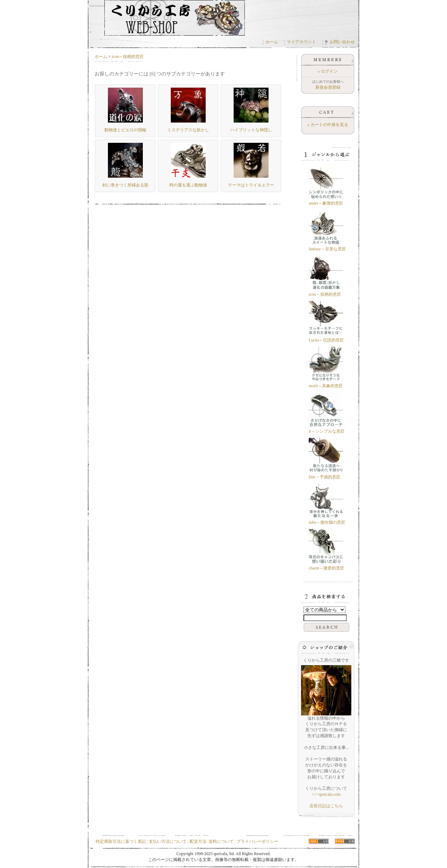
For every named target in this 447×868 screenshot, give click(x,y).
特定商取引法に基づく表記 (121, 841)
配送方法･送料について (212, 841)
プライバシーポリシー (257, 841)
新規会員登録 (328, 87)
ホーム (272, 42)
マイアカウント (301, 42)
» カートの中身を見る (328, 125)
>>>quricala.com (326, 794)
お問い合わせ (340, 42)
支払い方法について (168, 841)
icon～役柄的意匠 (128, 57)
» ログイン (328, 71)
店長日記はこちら (326, 806)
